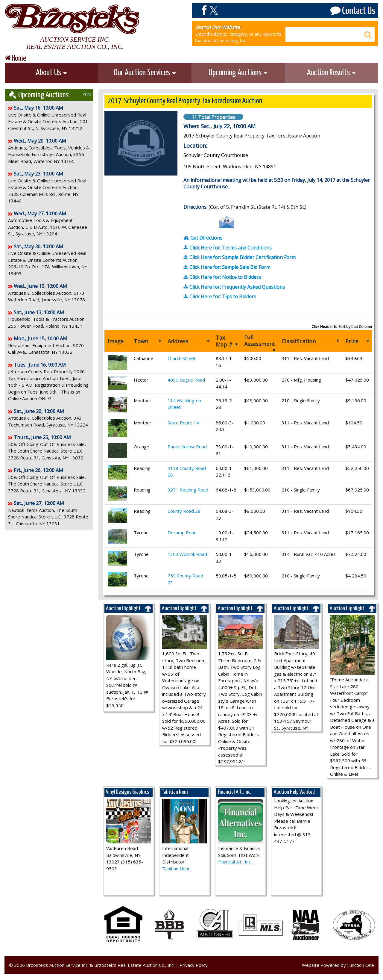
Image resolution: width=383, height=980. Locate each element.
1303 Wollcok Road (187, 554)
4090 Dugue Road (186, 380)
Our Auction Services (145, 73)
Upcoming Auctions (238, 73)
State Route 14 (183, 423)
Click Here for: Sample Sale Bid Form (227, 267)
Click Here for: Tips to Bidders (220, 297)
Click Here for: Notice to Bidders (222, 277)
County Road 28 (184, 511)
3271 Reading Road (188, 490)
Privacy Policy (194, 965)
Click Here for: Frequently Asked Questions (234, 287)
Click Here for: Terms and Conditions (228, 248)
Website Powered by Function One (338, 965)
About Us (52, 73)
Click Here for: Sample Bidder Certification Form (240, 257)
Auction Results (332, 73)
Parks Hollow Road (187, 447)
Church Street (182, 358)
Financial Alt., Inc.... (236, 862)
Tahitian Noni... (177, 869)
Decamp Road (182, 533)
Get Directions (203, 238)
